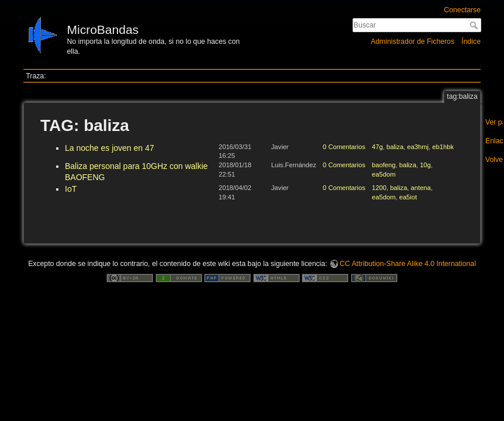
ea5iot (408, 197)
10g (425, 165)
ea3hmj (418, 147)
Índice (471, 42)
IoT (71, 189)
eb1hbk (443, 147)
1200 (379, 188)
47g (377, 147)
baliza (395, 147)
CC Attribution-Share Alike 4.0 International (408, 264)
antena (421, 188)
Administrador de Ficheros (412, 42)
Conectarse (462, 10)
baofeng (384, 165)
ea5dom (384, 174)
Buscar (475, 25)
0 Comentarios (344, 147)
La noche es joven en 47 (110, 148)
